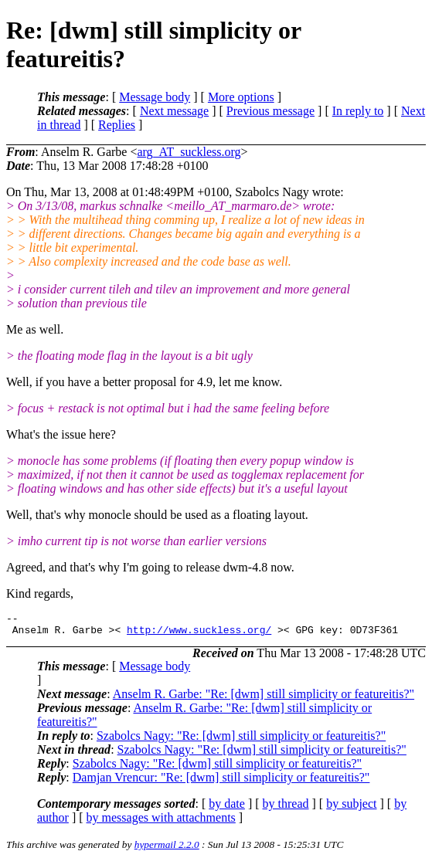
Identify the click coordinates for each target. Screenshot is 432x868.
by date (227, 808)
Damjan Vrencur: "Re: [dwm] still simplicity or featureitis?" (221, 782)
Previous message (270, 111)
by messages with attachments (161, 822)
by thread (286, 808)
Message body (155, 97)
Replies (117, 125)
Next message (174, 111)
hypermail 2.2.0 (167, 849)
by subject (351, 808)
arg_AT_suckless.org (189, 152)
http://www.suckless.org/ (199, 634)
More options (241, 97)
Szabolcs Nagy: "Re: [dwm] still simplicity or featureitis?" (241, 740)
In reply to (358, 111)
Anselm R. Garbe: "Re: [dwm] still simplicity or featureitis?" (264, 698)
